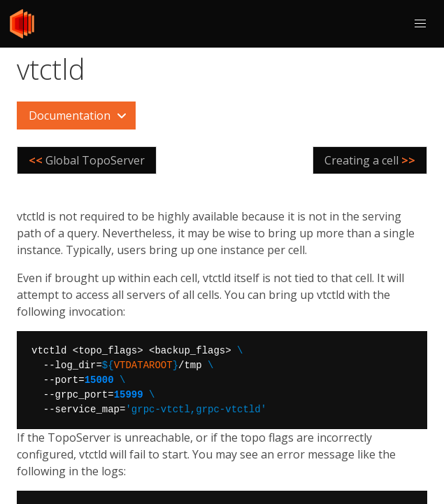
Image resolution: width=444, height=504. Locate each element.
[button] (420, 24)
